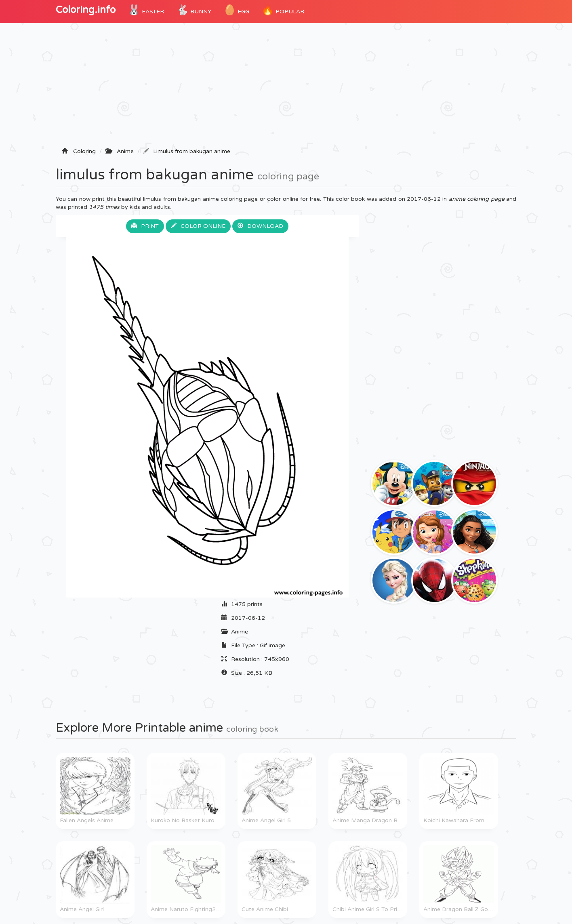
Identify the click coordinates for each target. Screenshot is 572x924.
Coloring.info (86, 10)
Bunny (194, 10)
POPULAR (283, 10)
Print (145, 226)
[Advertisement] (286, 88)
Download (260, 226)
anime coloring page (477, 199)
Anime (240, 632)
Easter (146, 10)
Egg (236, 10)
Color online (198, 226)
